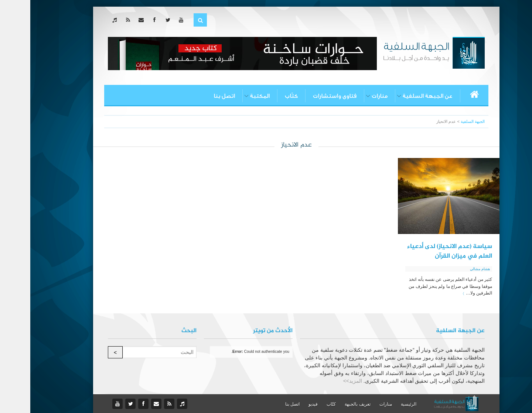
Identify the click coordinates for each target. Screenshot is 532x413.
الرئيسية (378, 404)
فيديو (283, 404)
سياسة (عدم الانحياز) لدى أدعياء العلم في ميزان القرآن (419, 251)
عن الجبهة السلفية (397, 96)
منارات (349, 96)
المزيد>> (322, 381)
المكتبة (230, 96)
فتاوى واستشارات (304, 96)
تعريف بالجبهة (327, 404)
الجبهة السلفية (442, 121)
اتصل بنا (194, 96)
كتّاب (261, 96)
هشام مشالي (450, 269)
